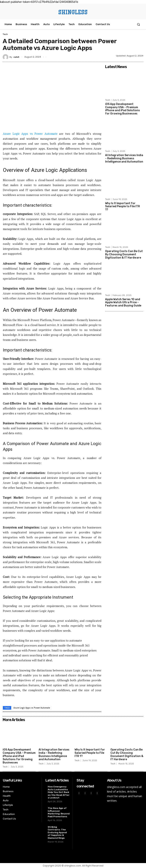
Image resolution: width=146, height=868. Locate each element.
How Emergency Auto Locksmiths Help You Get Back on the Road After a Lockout (59, 792)
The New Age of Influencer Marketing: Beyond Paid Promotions (59, 812)
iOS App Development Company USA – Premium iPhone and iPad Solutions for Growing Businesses (123, 109)
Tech (5, 34)
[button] (138, 24)
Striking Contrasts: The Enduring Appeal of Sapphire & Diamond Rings (57, 832)
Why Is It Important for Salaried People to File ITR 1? (123, 206)
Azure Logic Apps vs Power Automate (32, 708)
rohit (16, 57)
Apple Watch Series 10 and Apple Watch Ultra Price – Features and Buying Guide (123, 302)
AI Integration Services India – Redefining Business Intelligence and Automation (124, 158)
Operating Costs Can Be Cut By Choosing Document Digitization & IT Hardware (124, 254)
